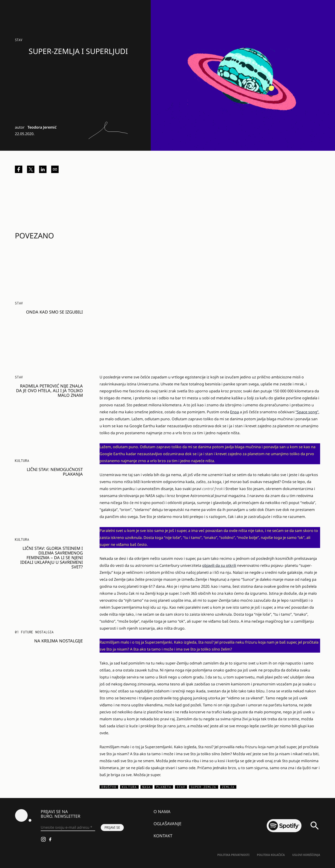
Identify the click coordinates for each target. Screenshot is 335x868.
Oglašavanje (167, 824)
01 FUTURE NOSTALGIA (34, 632)
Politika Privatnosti (233, 855)
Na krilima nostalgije (59, 641)
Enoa (234, 412)
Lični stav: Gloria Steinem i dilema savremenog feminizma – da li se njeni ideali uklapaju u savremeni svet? (52, 558)
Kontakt (163, 836)
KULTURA (22, 461)
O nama (162, 811)
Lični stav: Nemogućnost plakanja (55, 472)
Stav (19, 40)
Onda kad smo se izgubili (54, 312)
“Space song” (307, 412)
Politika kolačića (271, 855)
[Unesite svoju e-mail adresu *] (68, 828)
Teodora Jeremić (42, 127)
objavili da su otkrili (219, 565)
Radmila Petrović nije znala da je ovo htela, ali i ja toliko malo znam (49, 391)
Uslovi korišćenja (306, 855)
